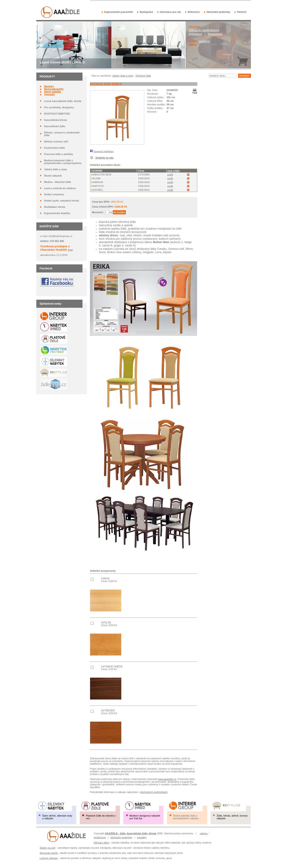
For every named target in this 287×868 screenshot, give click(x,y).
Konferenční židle (54, 148)
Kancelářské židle (54, 126)
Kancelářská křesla (55, 120)
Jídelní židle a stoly (55, 169)
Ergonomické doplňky (57, 213)
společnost (100, 837)
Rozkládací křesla (54, 207)
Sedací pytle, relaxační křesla (61, 201)
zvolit (170, 175)
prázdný (204, 41)
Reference (194, 12)
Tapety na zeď (48, 848)
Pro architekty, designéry (59, 107)
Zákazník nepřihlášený (204, 30)
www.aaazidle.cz (167, 779)
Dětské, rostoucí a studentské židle (62, 134)
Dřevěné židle (143, 76)
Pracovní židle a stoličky (58, 154)
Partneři (242, 12)
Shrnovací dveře (49, 853)
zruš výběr (174, 171)
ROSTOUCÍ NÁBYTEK (57, 114)
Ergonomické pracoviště (119, 12)
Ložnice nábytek (49, 858)
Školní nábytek (53, 176)
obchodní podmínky (122, 837)
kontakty (142, 837)
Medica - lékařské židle (58, 182)
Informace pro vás (171, 12)
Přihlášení (196, 34)
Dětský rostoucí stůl (56, 142)
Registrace (215, 34)
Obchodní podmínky (218, 12)
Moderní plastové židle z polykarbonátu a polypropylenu (63, 162)
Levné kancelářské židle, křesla (63, 101)
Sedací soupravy (54, 194)
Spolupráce (146, 12)
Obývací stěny (102, 843)
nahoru (204, 833)
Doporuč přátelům (104, 151)
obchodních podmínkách (154, 792)
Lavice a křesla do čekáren (60, 188)
